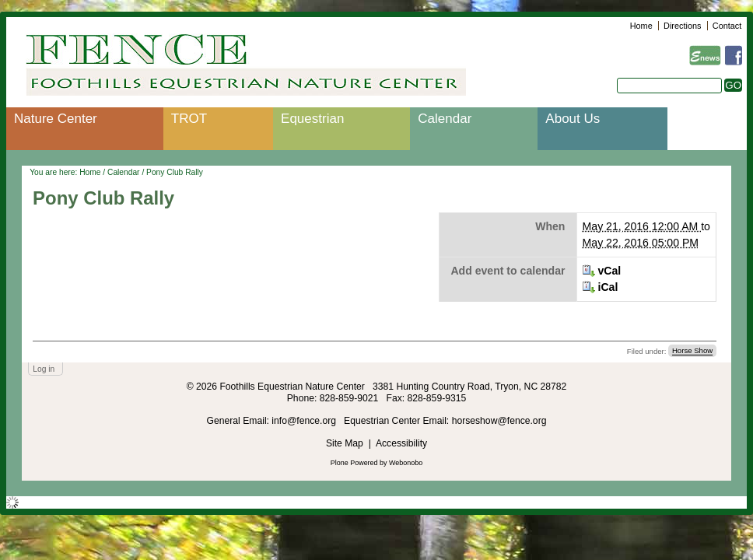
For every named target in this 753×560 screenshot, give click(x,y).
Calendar (445, 119)
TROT (189, 119)
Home (641, 26)
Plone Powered (354, 463)
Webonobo (406, 463)
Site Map (345, 443)
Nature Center (56, 119)
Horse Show (692, 351)
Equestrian (312, 119)
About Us (573, 119)
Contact (727, 26)
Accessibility (401, 443)
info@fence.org (305, 421)
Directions (682, 26)
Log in (44, 369)
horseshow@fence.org (499, 421)
